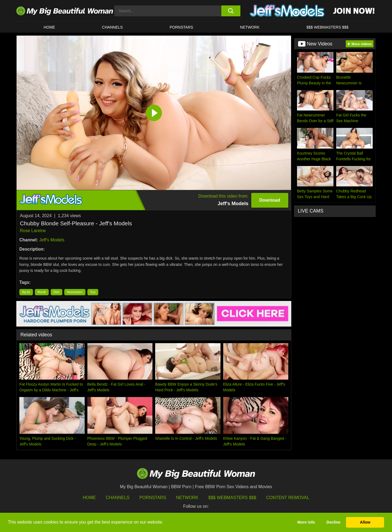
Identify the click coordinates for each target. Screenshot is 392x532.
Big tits (26, 292)
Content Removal (288, 498)
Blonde (42, 292)
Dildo (56, 292)
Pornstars (181, 27)
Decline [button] (333, 522)
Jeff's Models (52, 240)
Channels (117, 498)
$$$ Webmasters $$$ (232, 498)
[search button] (231, 11)
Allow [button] (365, 522)
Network (250, 27)
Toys (93, 292)
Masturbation (75, 292)
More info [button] (306, 522)
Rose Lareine (33, 231)
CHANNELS (112, 27)
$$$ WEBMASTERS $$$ (327, 27)
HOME (49, 27)
